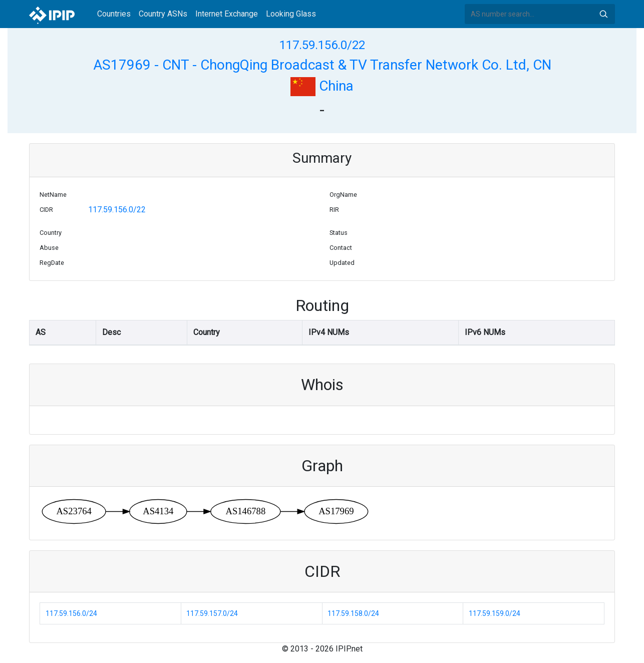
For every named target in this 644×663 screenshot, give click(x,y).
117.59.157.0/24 (212, 613)
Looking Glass (291, 14)
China (322, 86)
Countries (114, 14)
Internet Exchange (227, 14)
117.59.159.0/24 (495, 613)
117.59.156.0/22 (322, 45)
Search (603, 14)
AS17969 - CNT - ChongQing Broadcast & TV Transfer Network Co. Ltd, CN (322, 65)
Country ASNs (163, 14)
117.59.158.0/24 (353, 613)
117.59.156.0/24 (71, 613)
